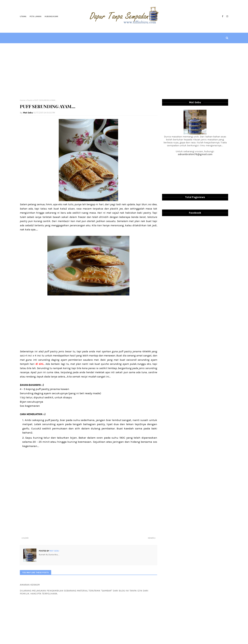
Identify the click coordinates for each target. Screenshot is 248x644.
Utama (23, 16)
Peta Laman (36, 16)
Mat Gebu (28, 113)
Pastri (30, 100)
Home (23, 100)
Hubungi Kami (51, 16)
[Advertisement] (124, 71)
